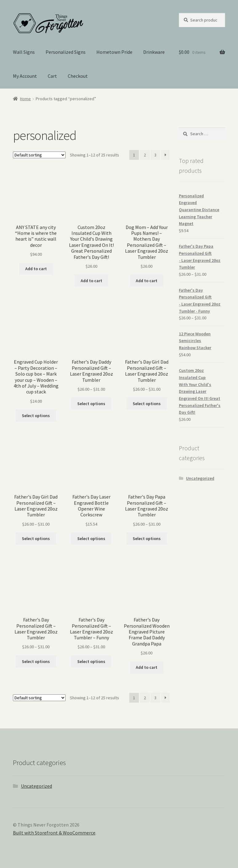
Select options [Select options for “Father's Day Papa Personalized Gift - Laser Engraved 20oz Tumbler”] (147, 539)
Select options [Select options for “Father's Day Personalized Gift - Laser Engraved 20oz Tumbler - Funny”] (91, 661)
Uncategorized (200, 478)
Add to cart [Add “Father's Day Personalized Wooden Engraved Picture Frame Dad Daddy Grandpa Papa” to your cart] (147, 667)
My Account (25, 76)
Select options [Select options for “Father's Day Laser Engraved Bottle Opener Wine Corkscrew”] (91, 539)
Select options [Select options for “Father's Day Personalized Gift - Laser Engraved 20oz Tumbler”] (36, 661)
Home (25, 99)
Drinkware (154, 52)
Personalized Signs (66, 52)
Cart (52, 76)
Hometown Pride (114, 52)
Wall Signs (24, 52)
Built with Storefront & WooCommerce (54, 833)
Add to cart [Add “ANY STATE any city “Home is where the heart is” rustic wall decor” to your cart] (36, 269)
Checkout (78, 76)
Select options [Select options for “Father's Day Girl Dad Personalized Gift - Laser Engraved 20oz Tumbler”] (147, 404)
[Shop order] (39, 155)
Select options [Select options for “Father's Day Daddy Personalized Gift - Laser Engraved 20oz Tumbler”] (91, 404)
